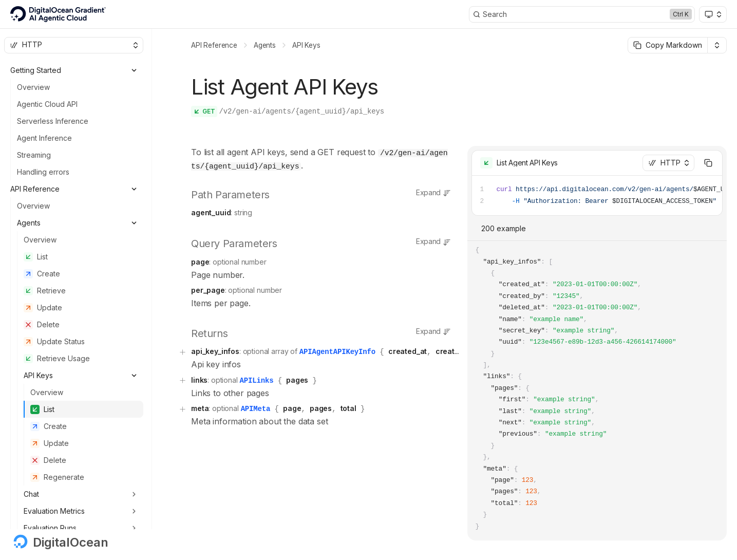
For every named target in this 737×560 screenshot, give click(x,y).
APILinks (256, 376)
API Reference (214, 45)
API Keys (306, 45)
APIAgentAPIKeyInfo (337, 349)
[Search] (582, 14)
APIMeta (256, 404)
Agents (265, 45)
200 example (504, 228)
